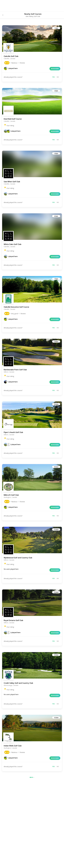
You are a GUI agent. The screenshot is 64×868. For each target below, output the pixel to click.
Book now (55, 69)
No (58, 77)
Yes (53, 77)
